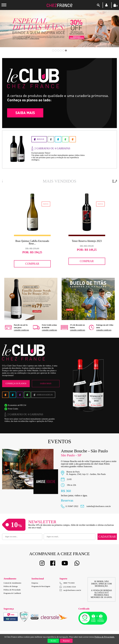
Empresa (35, 583)
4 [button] (61, 50)
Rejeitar (66, 641)
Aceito (53, 641)
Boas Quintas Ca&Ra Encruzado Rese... (32, 242)
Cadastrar (107, 537)
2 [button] (56, 50)
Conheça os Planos (16, 384)
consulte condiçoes (21, 330)
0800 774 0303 (69, 583)
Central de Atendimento (12, 583)
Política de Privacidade (12, 590)
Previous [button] (12, 33)
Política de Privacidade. (105, 637)
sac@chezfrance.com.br (70, 590)
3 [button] (58, 50)
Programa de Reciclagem (41, 586)
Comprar (32, 264)
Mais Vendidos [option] (60, 181)
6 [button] (66, 50)
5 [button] (63, 50)
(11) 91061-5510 (68, 587)
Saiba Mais (46, 384)
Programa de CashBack (12, 593)
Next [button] (107, 33)
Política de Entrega (11, 586)
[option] (32, 230)
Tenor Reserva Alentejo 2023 (87, 241)
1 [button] (53, 50)
